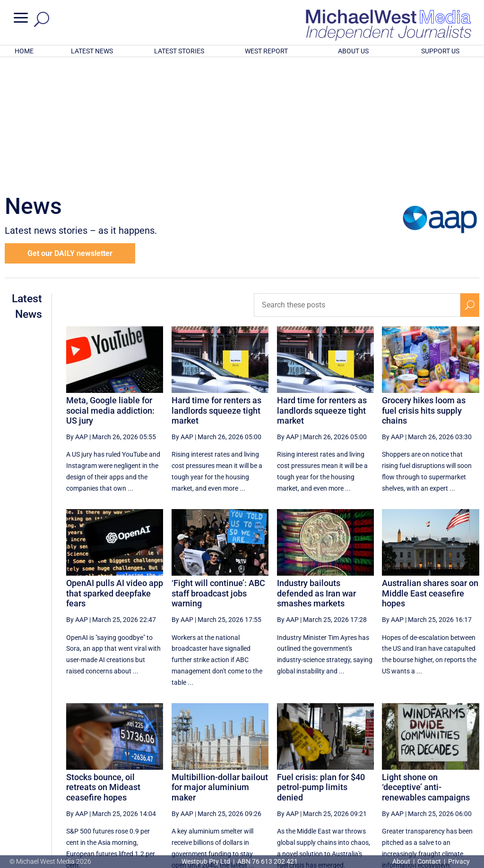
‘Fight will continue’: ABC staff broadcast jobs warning (218, 469)
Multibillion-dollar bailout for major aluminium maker (220, 664)
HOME (24, 51)
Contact (429, 861)
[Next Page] (448, 781)
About (402, 861)
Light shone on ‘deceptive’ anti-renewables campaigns (426, 664)
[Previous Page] (261, 781)
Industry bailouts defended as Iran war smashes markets (316, 469)
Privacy (459, 861)
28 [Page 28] (354, 781)
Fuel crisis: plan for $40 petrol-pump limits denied (321, 664)
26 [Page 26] (306, 781)
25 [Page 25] (282, 781)
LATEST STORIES (179, 51)
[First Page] (240, 781)
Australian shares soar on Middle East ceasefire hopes (430, 469)
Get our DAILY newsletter (70, 130)
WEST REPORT (266, 51)
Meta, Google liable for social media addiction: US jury (110, 287)
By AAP (77, 313)
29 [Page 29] (378, 781)
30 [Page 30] (402, 781)
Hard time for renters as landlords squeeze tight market (216, 287)
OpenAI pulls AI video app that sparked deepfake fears (115, 469)
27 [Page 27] (330, 781)
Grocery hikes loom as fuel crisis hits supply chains (424, 287)
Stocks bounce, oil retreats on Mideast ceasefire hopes (103, 664)
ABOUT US (353, 51)
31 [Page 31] (426, 781)
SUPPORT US (440, 51)
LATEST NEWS (92, 51)
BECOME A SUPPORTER (437, 812)
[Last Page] (468, 781)
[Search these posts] (357, 181)
